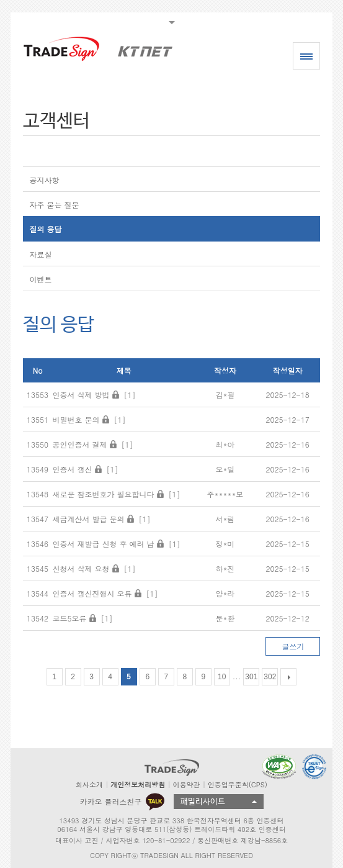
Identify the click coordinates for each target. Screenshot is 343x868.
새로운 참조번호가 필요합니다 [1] (117, 494)
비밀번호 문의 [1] (89, 419)
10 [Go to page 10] (222, 677)
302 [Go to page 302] (270, 677)
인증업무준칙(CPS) (238, 784)
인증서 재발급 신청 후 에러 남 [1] (117, 544)
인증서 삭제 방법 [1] (94, 395)
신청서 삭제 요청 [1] (94, 568)
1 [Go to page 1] (54, 677)
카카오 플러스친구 (122, 802)
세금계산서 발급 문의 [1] (102, 519)
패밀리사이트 (203, 802)
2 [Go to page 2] (73, 677)
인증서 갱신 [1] (86, 469)
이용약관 (186, 784)
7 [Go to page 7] (166, 677)
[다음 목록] (288, 677)
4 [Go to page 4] (110, 677)
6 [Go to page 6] (147, 677)
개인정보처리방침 (138, 784)
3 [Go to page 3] (91, 677)
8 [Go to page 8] (185, 677)
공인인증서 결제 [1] (93, 444)
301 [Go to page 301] (251, 677)
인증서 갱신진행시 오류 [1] (105, 593)
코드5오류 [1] (83, 618)
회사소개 (89, 784)
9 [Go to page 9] (203, 677)
